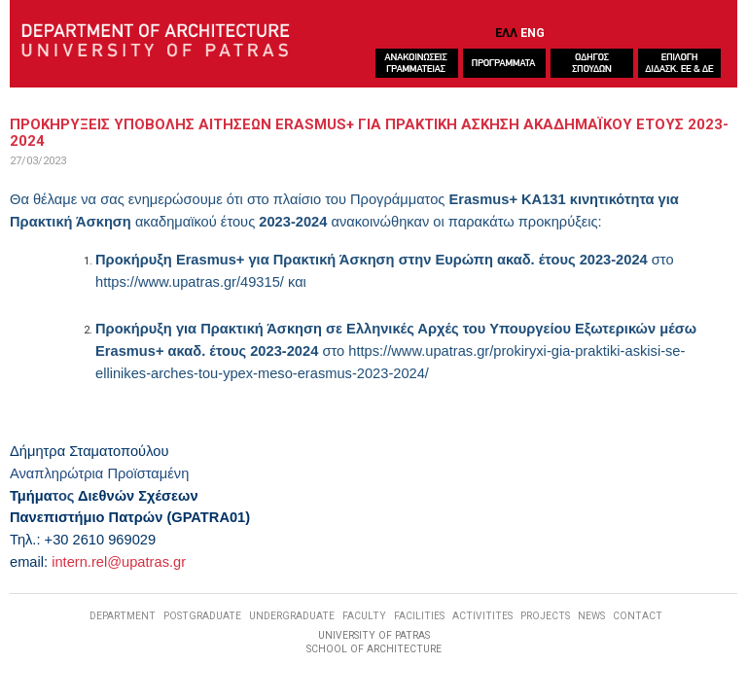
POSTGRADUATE (202, 616)
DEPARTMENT (123, 616)
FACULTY (364, 616)
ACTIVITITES (482, 616)
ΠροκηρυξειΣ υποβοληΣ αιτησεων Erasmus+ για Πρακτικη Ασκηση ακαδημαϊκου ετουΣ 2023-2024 (369, 132)
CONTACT (638, 616)
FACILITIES (419, 616)
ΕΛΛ (506, 33)
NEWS (591, 616)
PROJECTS (545, 616)
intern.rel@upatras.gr (119, 562)
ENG (533, 33)
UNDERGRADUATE (292, 616)
